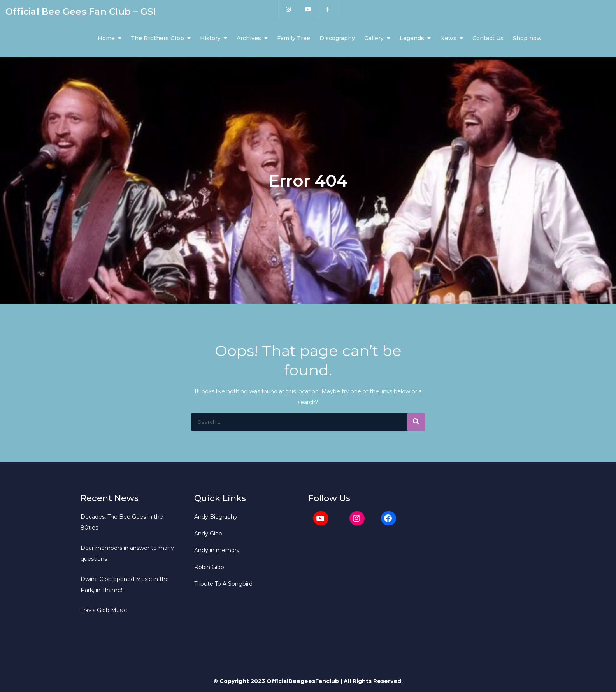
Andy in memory (217, 550)
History (210, 38)
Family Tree (294, 38)
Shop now (527, 38)
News (448, 38)
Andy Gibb (208, 534)
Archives (249, 38)
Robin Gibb (209, 567)
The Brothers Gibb (157, 38)
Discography (337, 38)
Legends (412, 38)
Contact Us (488, 38)
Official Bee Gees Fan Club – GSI (81, 12)
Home (106, 38)
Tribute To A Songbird (223, 584)
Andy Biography (216, 517)
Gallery (374, 38)
